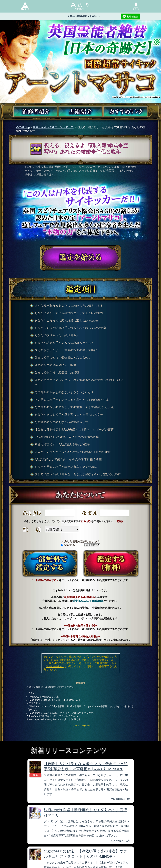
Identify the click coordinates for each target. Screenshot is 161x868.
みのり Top (23, 127)
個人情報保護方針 (55, 666)
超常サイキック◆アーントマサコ (53, 127)
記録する (68, 545)
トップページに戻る (80, 726)
